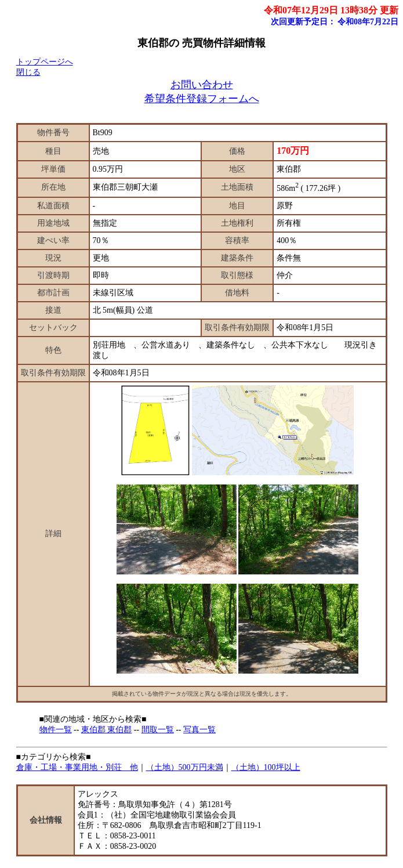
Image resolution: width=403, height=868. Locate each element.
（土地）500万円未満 (185, 767)
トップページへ (45, 62)
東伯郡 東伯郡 (107, 730)
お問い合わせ (202, 85)
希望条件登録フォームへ (202, 99)
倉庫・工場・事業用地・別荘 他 (77, 767)
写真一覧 (199, 730)
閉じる (28, 72)
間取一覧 (158, 730)
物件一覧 (56, 730)
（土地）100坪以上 (266, 767)
